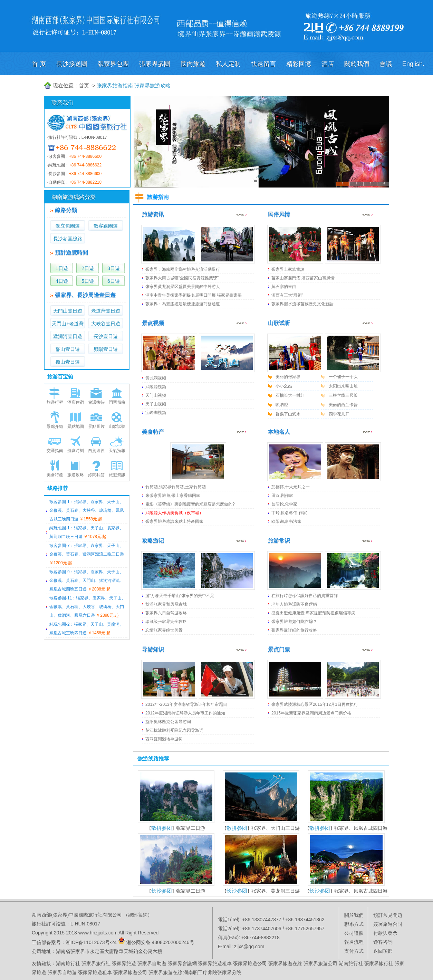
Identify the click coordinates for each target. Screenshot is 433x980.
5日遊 (88, 281)
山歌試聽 (117, 426)
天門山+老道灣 (68, 324)
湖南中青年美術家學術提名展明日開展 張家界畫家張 (194, 295)
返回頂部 (383, 951)
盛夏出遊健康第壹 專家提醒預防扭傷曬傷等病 (313, 613)
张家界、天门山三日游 (276, 828)
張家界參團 (155, 64)
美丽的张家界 (288, 377)
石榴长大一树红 (290, 395)
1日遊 (62, 268)
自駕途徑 (96, 451)
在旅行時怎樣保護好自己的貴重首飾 (305, 596)
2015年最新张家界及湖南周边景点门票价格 (311, 713)
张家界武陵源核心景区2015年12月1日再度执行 (315, 704)
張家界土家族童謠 (288, 269)
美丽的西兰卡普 (343, 405)
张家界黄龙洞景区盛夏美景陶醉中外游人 (183, 287)
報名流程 (354, 942)
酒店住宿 (76, 402)
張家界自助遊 (152, 963)
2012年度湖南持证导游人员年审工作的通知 (185, 713)
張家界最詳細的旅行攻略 (294, 630)
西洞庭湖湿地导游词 (164, 739)
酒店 (328, 64)
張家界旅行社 (96, 963)
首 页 (39, 64)
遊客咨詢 (383, 942)
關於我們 (357, 64)
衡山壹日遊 (68, 362)
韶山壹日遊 (68, 349)
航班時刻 (76, 451)
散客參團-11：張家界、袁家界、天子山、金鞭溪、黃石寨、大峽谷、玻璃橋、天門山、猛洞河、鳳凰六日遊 (88, 607)
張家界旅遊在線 (285, 963)
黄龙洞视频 (156, 378)
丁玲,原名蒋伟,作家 (289, 513)
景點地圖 (76, 426)
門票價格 (117, 402)
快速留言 (263, 64)
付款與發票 (385, 933)
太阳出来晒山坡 (343, 386)
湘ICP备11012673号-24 (91, 942)
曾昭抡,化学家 (284, 504)
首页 (84, 85)
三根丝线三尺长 (343, 395)
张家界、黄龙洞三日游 (276, 891)
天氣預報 (117, 451)
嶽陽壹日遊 (106, 349)
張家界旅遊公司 (250, 963)
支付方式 (354, 951)
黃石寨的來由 (284, 287)
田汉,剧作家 (282, 496)
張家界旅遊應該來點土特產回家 (174, 521)
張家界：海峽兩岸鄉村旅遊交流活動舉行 (183, 269)
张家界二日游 (191, 828)
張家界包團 (113, 64)
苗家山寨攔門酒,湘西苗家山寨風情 (303, 278)
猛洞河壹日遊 (68, 336)
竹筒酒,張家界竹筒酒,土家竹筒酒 (176, 487)
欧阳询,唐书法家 (286, 521)
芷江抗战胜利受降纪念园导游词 (174, 730)
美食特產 (55, 475)
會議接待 (96, 402)
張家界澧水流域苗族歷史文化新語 (302, 304)
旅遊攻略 (76, 475)
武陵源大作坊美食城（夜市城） (174, 513)
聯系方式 (354, 924)
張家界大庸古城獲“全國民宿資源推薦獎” (182, 278)
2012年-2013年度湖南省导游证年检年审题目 (186, 704)
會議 (386, 64)
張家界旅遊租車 (215, 963)
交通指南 (55, 451)
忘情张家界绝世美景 (164, 630)
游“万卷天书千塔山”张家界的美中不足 (180, 596)
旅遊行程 (55, 402)
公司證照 (354, 933)
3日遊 (114, 268)
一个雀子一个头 (343, 377)
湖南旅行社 (68, 963)
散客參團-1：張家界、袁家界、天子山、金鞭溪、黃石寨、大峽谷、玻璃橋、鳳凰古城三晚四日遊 (87, 510)
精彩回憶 (299, 64)
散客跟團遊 (106, 226)
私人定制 (228, 64)
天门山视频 (156, 395)
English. (413, 64)
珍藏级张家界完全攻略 (166, 622)
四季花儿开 (339, 414)
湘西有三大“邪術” (287, 295)
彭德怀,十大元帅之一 (291, 487)
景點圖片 (96, 426)
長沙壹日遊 (106, 336)
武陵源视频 (156, 387)
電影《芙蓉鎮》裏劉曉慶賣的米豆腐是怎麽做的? (190, 504)
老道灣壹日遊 (106, 311)
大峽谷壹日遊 (106, 324)
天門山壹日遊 (68, 311)
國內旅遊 (193, 64)
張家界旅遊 (124, 963)
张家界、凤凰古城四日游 (361, 828)
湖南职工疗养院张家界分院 (212, 972)
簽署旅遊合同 (388, 924)
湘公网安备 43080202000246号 (160, 942)
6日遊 (114, 281)
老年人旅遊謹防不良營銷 (294, 604)
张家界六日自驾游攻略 (166, 613)
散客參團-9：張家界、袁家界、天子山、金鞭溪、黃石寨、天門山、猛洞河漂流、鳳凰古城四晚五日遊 (87, 580)
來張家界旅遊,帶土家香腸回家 (173, 496)
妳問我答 (96, 475)
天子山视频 (156, 404)
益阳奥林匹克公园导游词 (168, 722)
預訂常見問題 (388, 915)
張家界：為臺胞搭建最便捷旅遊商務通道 (183, 304)
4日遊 (62, 281)
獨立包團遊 (68, 226)
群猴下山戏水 (288, 414)
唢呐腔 (282, 405)
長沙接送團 (72, 64)
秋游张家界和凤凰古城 (166, 604)
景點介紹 (55, 426)
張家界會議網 (182, 963)
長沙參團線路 (68, 239)
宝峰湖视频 (156, 413)
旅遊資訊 (117, 475)
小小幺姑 (284, 386)
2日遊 (88, 268)
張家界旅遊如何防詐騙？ (294, 622)
